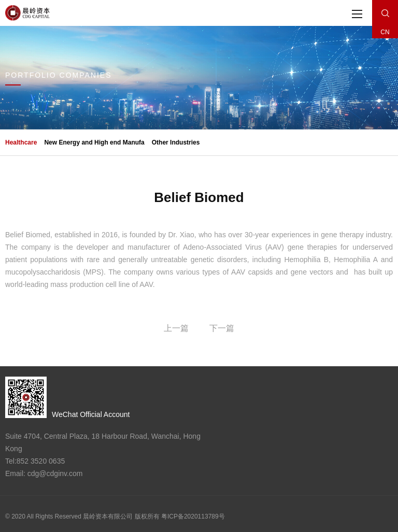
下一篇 (222, 328)
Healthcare (21, 142)
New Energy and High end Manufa (94, 142)
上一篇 (176, 328)
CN (385, 32)
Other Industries (176, 142)
